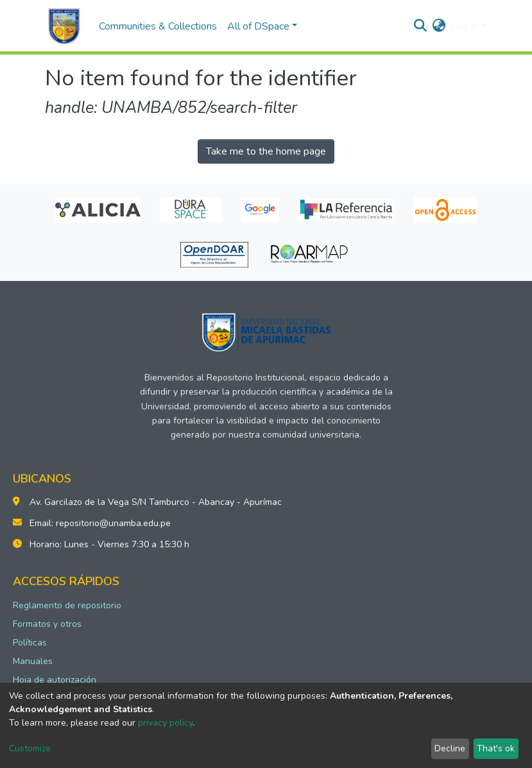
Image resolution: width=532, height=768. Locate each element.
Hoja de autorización (55, 680)
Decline (450, 748)
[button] (439, 26)
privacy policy (165, 723)
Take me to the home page (266, 151)
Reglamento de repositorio (67, 605)
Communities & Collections (158, 26)
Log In (464, 26)
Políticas (30, 643)
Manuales (33, 661)
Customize (30, 748)
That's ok (496, 748)
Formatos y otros (47, 624)
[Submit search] (420, 26)
